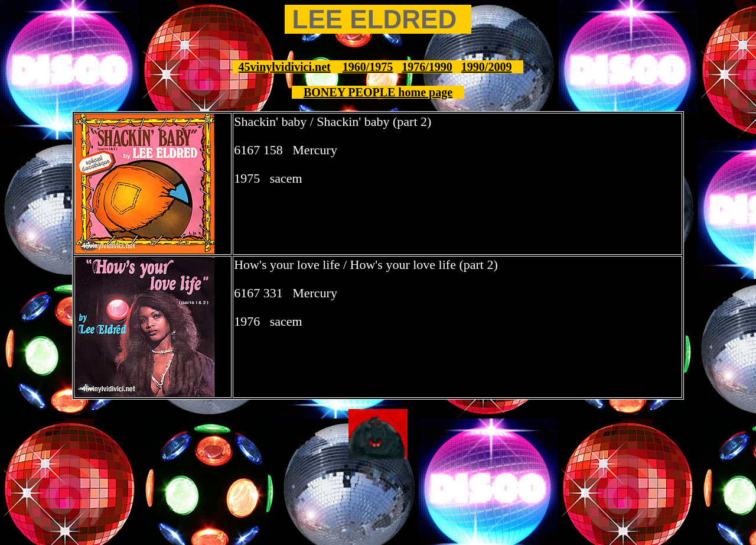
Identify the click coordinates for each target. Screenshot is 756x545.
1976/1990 (427, 67)
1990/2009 (487, 67)
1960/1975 (368, 67)
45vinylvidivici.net (285, 67)
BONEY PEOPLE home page (378, 92)
